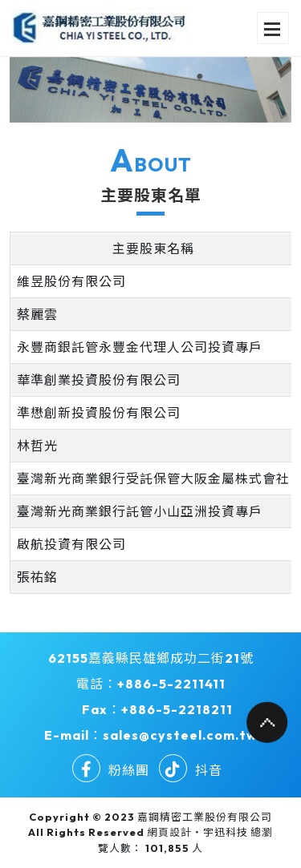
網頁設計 (169, 832)
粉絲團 (111, 770)
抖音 (191, 770)
